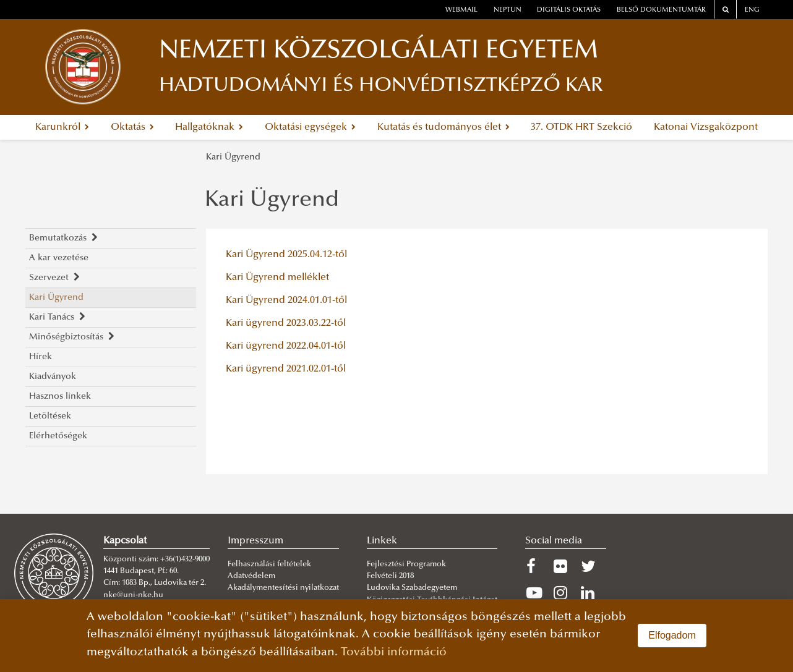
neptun (508, 10)
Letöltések (50, 416)
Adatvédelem (251, 576)
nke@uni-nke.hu (133, 595)
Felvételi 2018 (390, 576)
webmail (461, 10)
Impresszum (255, 541)
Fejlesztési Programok (406, 564)
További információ (394, 653)
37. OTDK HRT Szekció (581, 127)
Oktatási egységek (310, 127)
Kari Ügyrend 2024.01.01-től (286, 300)
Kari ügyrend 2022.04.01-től (286, 346)
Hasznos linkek (60, 397)
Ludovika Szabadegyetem (412, 588)
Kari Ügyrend (233, 157)
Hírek (41, 357)
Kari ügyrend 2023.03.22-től (286, 323)
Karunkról (62, 127)
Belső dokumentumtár (661, 10)
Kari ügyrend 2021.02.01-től (286, 369)
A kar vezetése (59, 258)
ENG (752, 10)
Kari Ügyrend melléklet (277, 278)
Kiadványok (53, 377)
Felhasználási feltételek (269, 564)
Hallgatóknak (209, 127)
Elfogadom (672, 635)
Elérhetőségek (58, 436)
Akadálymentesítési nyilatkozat (283, 588)
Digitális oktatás (569, 10)
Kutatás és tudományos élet (444, 127)
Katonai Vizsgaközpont (706, 127)
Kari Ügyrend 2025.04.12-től (286, 255)
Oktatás (132, 127)
